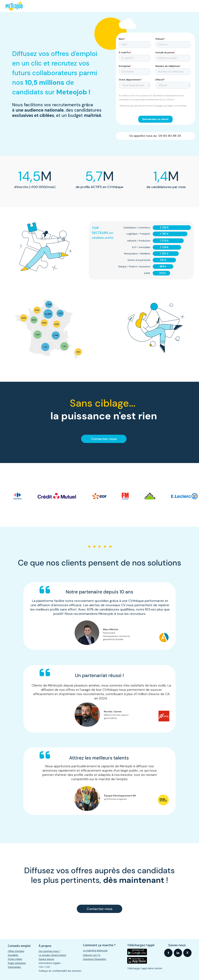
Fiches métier (15, 959)
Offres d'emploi (16, 951)
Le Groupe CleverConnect (52, 955)
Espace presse (46, 959)
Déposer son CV (92, 955)
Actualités (13, 955)
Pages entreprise (17, 963)
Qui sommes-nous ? (49, 951)
